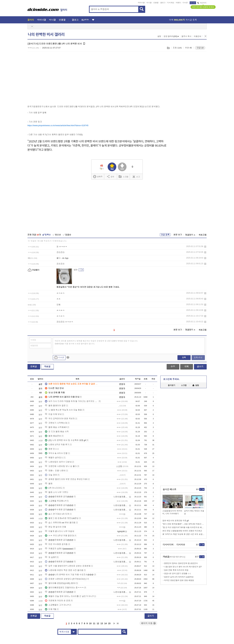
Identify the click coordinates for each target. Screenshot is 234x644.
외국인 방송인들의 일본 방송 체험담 (179, 580)
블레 (49, 484)
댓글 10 (200, 48)
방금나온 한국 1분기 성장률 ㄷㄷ (178, 574)
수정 (173, 366)
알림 (196, 385)
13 (102, 623)
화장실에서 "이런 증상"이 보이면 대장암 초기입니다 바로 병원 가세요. (88, 287)
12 (98, 623)
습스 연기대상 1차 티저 (57, 514)
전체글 (34, 366)
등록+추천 (198, 358)
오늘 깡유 (51, 475)
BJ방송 (85, 20)
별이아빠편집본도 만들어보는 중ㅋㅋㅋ (64, 588)
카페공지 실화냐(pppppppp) (59, 549)
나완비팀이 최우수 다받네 (58, 462)
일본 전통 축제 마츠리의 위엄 (176, 570)
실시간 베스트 (170, 489)
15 (109, 623)
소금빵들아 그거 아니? (57, 605)
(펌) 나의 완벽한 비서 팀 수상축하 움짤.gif (65, 440)
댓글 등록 (165, 235)
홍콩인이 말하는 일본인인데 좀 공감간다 (181, 563)
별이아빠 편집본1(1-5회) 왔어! (60, 583)
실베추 (98, 177)
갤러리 (31, 20)
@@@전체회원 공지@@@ (59, 497)
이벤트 (178, 3)
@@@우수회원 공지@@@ (59, 510)
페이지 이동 (148, 623)
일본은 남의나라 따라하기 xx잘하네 (179, 577)
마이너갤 (141, 3)
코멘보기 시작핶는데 (56, 423)
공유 (111, 176)
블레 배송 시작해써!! (56, 427)
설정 (159, 36)
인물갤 (156, 3)
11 (94, 623)
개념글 (47, 366)
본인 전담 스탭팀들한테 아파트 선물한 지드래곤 (182, 531)
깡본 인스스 (52, 449)
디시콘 (185, 3)
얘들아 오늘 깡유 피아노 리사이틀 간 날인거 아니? (69, 596)
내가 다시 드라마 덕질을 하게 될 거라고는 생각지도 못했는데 (72, 401)
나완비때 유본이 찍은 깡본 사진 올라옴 (64, 570)
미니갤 (149, 3)
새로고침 (203, 235)
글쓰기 (200, 366)
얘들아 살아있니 (54, 458)
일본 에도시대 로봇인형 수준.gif (176, 521)
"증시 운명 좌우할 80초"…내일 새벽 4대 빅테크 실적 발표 (183, 524)
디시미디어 (168, 545)
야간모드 (202, 3)
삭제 (205, 247)
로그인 (193, 3)
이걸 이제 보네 (53, 414)
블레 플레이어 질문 (55, 406)
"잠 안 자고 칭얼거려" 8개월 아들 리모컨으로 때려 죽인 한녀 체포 (183, 527)
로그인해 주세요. (171, 379)
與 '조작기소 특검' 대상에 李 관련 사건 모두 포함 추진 (183, 534)
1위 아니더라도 (54, 488)
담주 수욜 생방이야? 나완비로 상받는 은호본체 (68, 566)
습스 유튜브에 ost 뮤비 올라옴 (60, 523)
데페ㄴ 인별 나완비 (55, 471)
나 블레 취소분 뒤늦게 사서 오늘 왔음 (63, 410)
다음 (114, 623)
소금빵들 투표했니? (56, 501)
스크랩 (168, 48)
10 (90, 623)
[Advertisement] (53, 78)
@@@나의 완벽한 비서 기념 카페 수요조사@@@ (69, 575)
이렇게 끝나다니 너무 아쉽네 (60, 531)
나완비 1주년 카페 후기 (57, 445)
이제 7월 (51, 609)
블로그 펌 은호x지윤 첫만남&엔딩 (62, 518)
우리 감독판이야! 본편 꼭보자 (60, 419)
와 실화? (51, 557)
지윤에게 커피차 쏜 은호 (58, 601)
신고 (136, 176)
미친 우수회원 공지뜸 (56, 544)
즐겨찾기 (172, 385)
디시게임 (171, 3)
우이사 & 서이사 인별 (56, 453)
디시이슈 (181, 545)
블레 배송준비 (53, 436)
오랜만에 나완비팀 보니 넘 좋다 (61, 466)
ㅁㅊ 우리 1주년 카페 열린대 (59, 536)
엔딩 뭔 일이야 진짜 (56, 527)
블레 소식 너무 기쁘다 (57, 492)
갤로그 (163, 3)
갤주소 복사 (186, 36)
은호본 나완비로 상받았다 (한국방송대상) (65, 579)
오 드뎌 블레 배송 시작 (57, 432)
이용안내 (198, 36)
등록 (184, 358)
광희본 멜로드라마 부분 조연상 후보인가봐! (66, 479)
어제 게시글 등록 (183, 20)
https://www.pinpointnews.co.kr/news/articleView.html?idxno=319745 (58, 125)
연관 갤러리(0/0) (171, 36)
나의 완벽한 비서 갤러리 (46, 35)
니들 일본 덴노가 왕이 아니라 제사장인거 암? (183, 567)
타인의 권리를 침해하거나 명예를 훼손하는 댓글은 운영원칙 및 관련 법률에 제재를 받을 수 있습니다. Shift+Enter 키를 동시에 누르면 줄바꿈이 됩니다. (96, 342)
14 (105, 623)
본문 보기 (178, 235)
